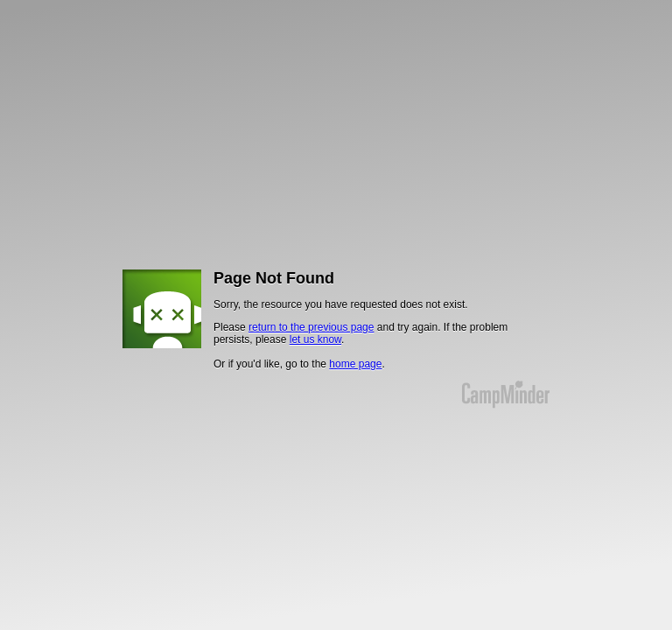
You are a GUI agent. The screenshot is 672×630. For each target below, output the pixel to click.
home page (355, 364)
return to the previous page (311, 327)
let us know (315, 339)
